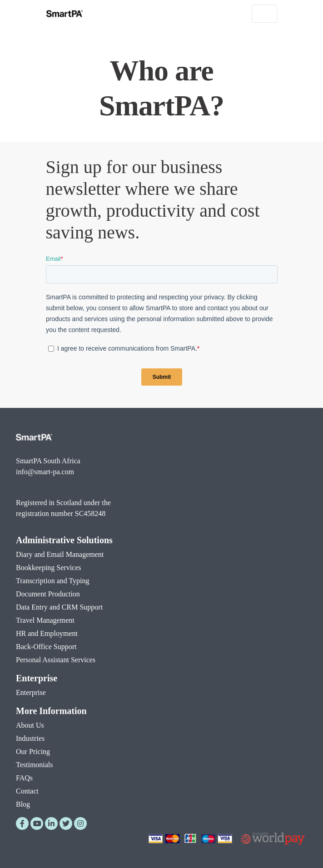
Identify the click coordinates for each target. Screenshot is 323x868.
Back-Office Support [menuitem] (46, 647)
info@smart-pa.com (45, 472)
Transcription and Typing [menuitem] (53, 581)
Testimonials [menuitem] (35, 765)
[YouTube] (37, 823)
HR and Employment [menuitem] (47, 633)
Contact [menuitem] (27, 791)
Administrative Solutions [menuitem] (64, 540)
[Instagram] (80, 823)
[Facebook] (22, 823)
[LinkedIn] (51, 823)
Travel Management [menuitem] (45, 620)
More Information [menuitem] (51, 711)
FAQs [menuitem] (24, 778)
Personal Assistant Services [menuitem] (56, 660)
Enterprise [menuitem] (37, 678)
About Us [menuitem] (30, 725)
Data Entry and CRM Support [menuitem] (59, 607)
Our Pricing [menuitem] (33, 751)
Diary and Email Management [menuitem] (60, 554)
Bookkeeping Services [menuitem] (49, 568)
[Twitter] (66, 823)
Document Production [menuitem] (48, 594)
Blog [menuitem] (23, 804)
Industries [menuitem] (30, 738)
